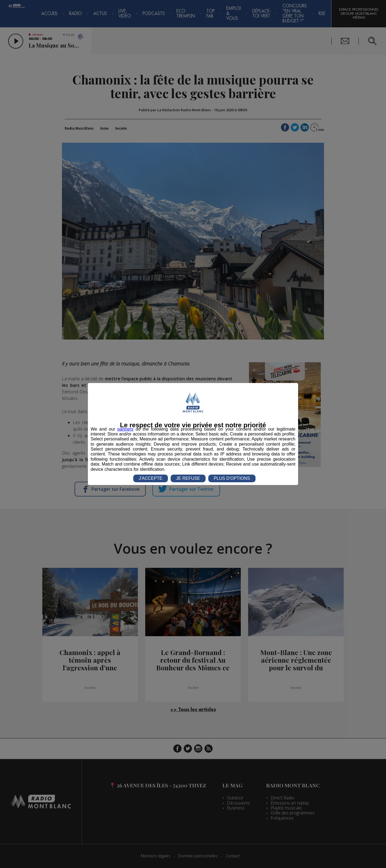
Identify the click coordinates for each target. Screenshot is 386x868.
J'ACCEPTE (151, 478)
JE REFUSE (188, 478)
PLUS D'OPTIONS (232, 478)
